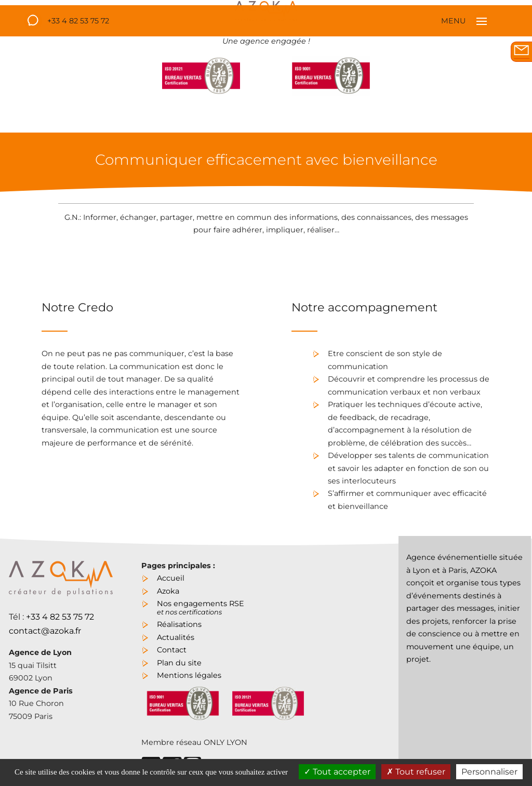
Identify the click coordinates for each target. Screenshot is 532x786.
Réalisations (179, 624)
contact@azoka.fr (45, 631)
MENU (465, 21)
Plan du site (179, 663)
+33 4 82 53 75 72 (78, 21)
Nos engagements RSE (201, 606)
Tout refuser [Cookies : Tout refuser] (416, 772)
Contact (172, 650)
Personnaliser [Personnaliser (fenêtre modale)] (489, 772)
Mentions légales (189, 675)
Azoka (168, 591)
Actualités (176, 637)
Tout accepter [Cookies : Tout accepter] (337, 772)
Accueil (171, 578)
